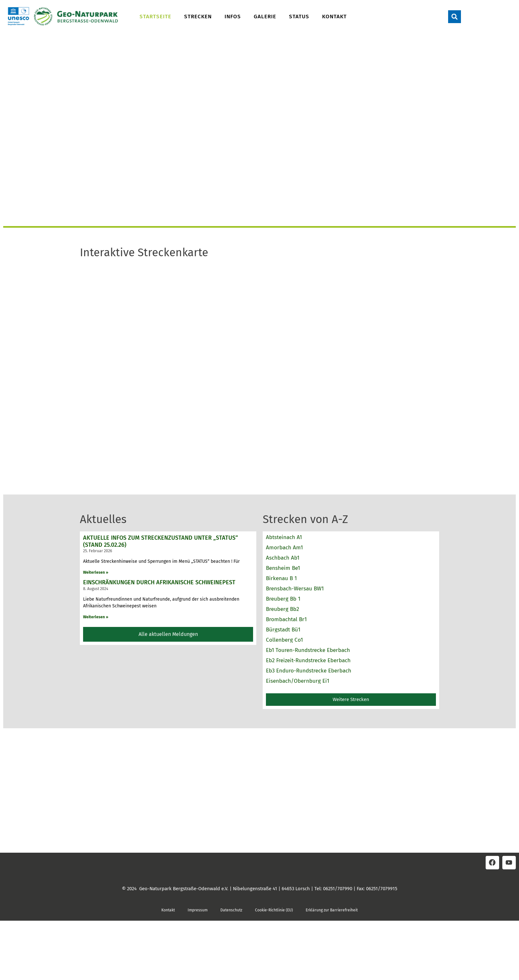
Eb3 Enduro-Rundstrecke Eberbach (309, 671)
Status (299, 17)
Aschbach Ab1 (283, 558)
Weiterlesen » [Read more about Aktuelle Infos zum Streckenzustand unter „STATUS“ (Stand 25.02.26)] (96, 572)
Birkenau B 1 (281, 578)
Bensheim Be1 (283, 568)
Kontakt (334, 17)
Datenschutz (231, 910)
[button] (455, 17)
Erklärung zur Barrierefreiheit (332, 910)
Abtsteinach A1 (284, 537)
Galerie (265, 17)
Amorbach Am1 (284, 548)
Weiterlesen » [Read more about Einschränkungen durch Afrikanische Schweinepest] (96, 617)
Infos (233, 17)
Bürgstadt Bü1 (283, 630)
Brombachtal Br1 (286, 619)
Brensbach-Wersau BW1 (295, 589)
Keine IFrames (259, 369)
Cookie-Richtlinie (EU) (274, 910)
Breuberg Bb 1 (283, 599)
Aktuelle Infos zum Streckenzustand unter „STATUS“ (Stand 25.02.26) (161, 541)
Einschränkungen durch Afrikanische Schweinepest (159, 582)
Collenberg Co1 (284, 640)
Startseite (155, 17)
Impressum (198, 910)
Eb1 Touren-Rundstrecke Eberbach (308, 650)
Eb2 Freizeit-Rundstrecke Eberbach (308, 660)
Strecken (198, 17)
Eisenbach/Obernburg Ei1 (298, 681)
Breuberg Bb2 (282, 609)
